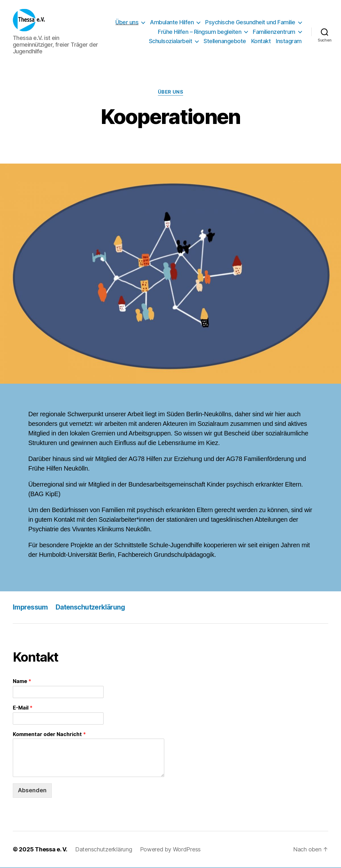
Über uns (127, 23)
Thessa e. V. (51, 850)
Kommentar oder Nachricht (49, 735)
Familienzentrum (274, 32)
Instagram (289, 41)
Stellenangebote (225, 41)
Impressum (30, 608)
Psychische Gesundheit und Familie (250, 23)
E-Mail (23, 708)
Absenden (32, 791)
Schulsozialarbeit (171, 41)
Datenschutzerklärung (90, 608)
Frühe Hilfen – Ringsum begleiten (200, 32)
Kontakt (261, 41)
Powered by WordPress (170, 850)
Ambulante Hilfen (172, 23)
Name (22, 682)
